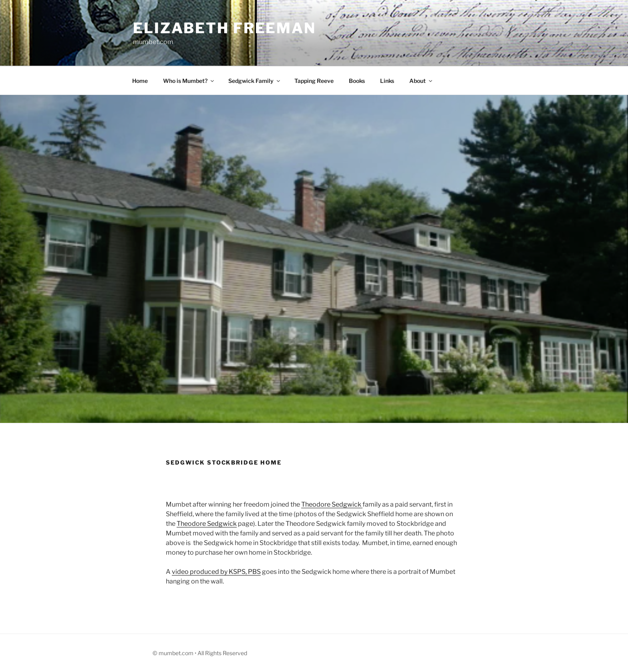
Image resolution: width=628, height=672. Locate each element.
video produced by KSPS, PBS (216, 572)
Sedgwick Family (255, 81)
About (421, 81)
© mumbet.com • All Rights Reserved (200, 653)
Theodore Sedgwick (332, 504)
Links (387, 81)
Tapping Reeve (314, 81)
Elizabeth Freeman (224, 28)
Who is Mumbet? (189, 81)
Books (357, 81)
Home (140, 81)
